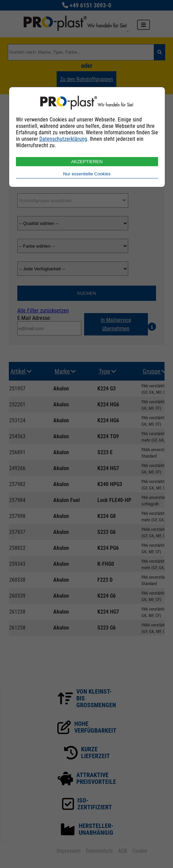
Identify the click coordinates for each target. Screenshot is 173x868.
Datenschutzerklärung (63, 139)
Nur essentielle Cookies (87, 174)
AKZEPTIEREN (87, 162)
